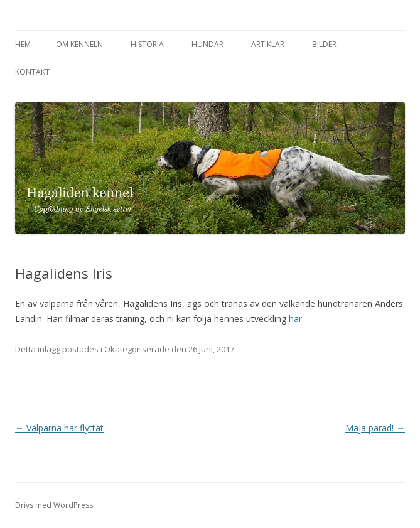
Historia (147, 44)
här (295, 319)
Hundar (207, 44)
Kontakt (32, 72)
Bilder (324, 44)
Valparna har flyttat (59, 428)
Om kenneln (79, 44)
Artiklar (268, 44)
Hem (23, 44)
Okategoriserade (137, 349)
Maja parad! (375, 428)
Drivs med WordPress (54, 505)
